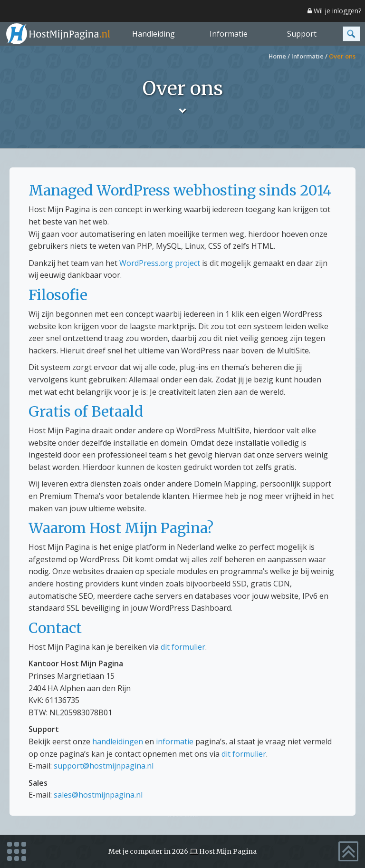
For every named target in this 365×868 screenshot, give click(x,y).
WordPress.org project (160, 263)
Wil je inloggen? (334, 11)
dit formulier (183, 647)
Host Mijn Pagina (228, 851)
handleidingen (118, 741)
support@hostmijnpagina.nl (104, 766)
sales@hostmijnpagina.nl (98, 795)
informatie (175, 741)
